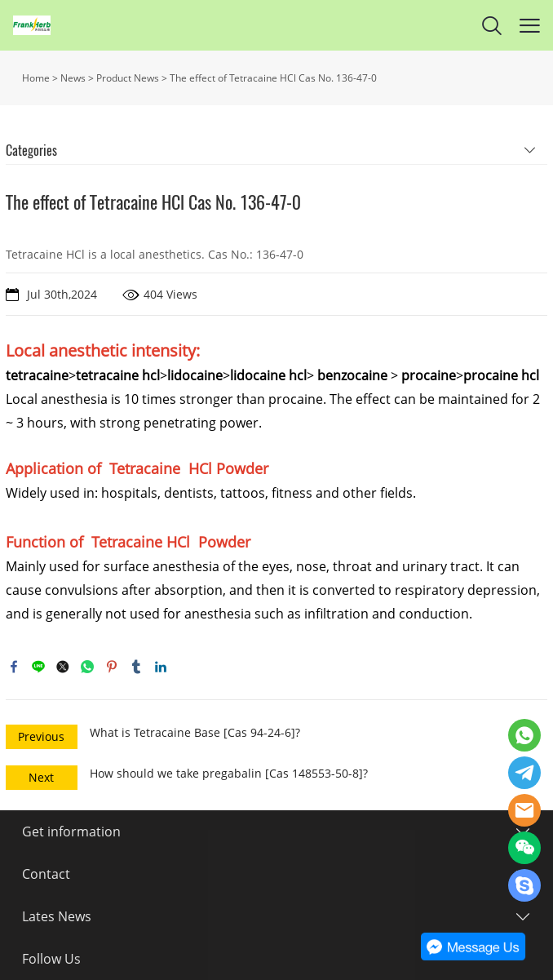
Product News (128, 78)
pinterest (112, 667)
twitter (63, 667)
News (73, 78)
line (38, 667)
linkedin (161, 667)
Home (36, 78)
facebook (14, 667)
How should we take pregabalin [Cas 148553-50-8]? (229, 773)
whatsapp (87, 667)
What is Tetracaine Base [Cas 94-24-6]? (195, 732)
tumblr (136, 667)
